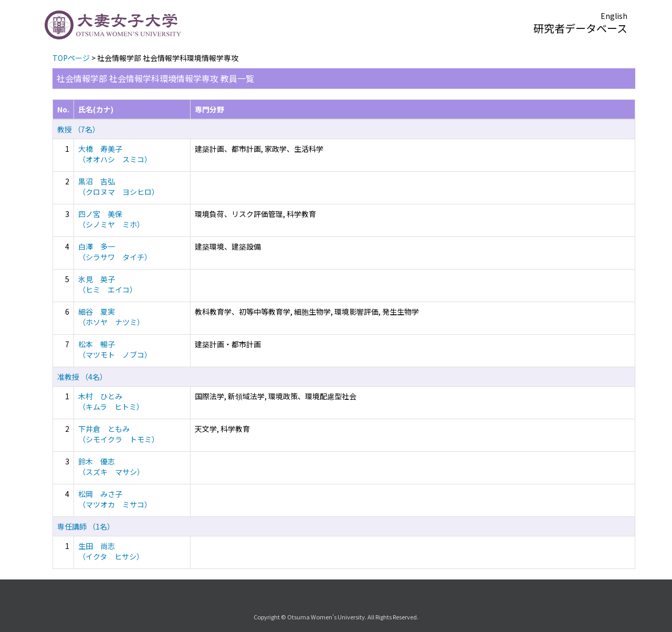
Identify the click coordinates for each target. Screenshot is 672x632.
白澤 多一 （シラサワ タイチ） (115, 252)
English (614, 16)
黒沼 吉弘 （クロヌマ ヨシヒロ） (119, 187)
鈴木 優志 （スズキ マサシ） (111, 467)
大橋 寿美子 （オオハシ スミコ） (115, 154)
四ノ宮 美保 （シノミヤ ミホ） (111, 219)
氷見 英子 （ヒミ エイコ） (108, 284)
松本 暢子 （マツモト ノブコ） (115, 349)
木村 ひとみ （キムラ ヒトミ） (111, 401)
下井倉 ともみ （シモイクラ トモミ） (119, 434)
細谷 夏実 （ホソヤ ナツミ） (111, 317)
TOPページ (71, 58)
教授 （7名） (78, 129)
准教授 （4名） (82, 377)
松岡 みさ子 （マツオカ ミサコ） (115, 499)
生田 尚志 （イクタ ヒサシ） (111, 551)
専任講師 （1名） (86, 526)
